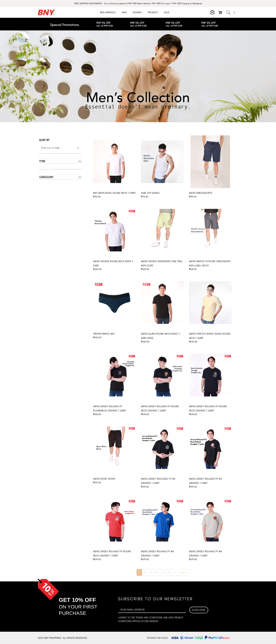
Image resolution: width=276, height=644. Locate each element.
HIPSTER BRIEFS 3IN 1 (104, 334)
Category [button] (46, 177)
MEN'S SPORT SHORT (104, 479)
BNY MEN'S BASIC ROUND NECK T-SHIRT (114, 193)
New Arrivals (108, 12)
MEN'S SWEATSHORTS (201, 193)
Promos (153, 12)
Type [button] (42, 161)
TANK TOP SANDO (150, 193)
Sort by (44, 140)
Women (137, 12)
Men (124, 12)
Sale (167, 12)
